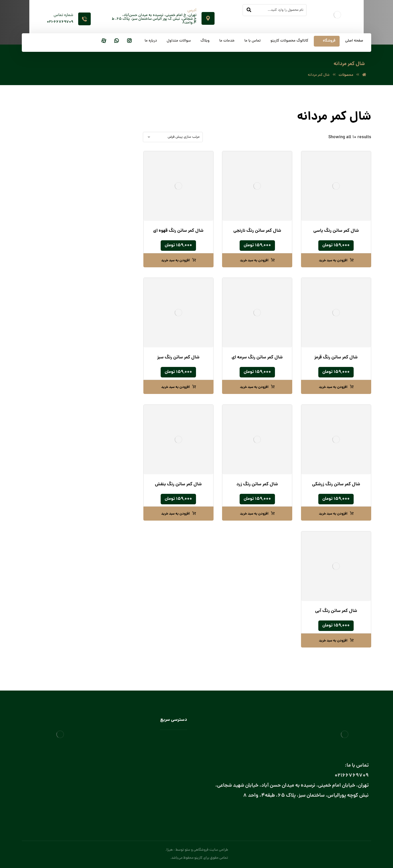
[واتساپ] (117, 41)
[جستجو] (249, 10)
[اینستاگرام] (129, 41)
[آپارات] (104, 41)
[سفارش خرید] (173, 137)
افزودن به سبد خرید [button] (333, 261)
